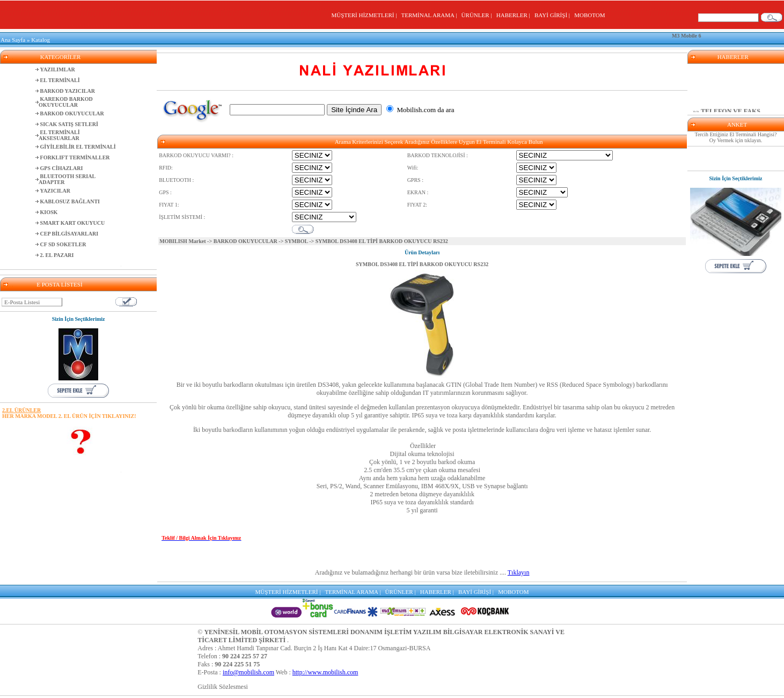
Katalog (41, 40)
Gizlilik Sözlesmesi (223, 687)
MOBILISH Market (182, 241)
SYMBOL (296, 241)
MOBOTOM (589, 15)
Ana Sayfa (13, 40)
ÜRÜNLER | (478, 15)
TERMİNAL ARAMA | (431, 15)
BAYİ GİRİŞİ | (554, 15)
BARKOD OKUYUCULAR (246, 241)
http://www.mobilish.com (325, 672)
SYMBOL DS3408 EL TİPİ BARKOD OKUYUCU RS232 (422, 264)
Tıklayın (519, 572)
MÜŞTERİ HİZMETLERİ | (365, 15)
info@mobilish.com (248, 672)
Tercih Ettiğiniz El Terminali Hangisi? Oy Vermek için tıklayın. (736, 137)
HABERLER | (515, 15)
